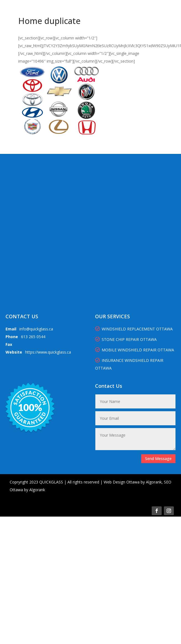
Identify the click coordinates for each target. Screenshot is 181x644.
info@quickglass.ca (36, 329)
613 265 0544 (33, 337)
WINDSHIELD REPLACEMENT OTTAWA (134, 329)
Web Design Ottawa (122, 482)
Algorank (154, 482)
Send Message (158, 459)
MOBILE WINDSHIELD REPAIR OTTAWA (135, 350)
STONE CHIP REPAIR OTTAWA (126, 339)
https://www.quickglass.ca (48, 352)
